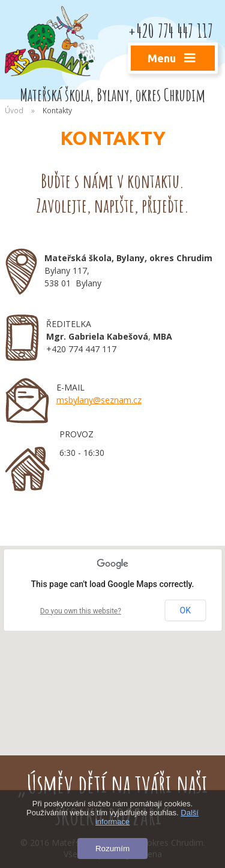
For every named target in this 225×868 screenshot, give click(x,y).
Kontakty (57, 110)
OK (185, 610)
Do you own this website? (81, 611)
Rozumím (112, 849)
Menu (173, 58)
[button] (113, 639)
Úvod (14, 110)
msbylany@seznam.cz (99, 400)
